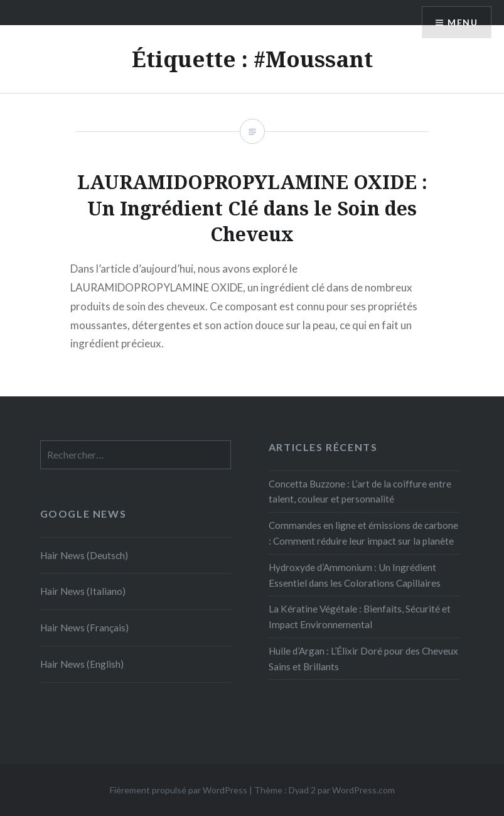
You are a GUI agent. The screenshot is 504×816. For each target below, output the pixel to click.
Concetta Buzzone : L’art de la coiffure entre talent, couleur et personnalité (360, 492)
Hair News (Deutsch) (84, 555)
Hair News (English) (82, 664)
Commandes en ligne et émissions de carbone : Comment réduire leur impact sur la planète (363, 533)
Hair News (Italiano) (83, 591)
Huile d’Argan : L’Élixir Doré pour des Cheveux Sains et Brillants (363, 659)
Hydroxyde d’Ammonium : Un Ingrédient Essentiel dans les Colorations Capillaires (355, 575)
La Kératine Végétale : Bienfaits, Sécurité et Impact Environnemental (360, 617)
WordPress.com (363, 790)
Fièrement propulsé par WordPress (179, 790)
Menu (463, 22)
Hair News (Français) (84, 628)
